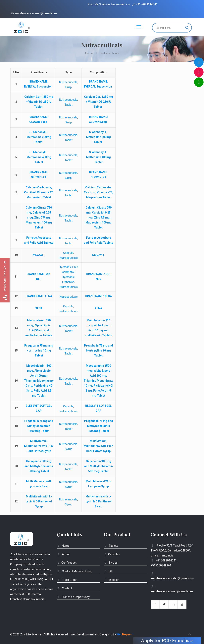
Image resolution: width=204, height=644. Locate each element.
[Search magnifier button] (187, 28)
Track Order (67, 580)
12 (16, 296)
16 (16, 381)
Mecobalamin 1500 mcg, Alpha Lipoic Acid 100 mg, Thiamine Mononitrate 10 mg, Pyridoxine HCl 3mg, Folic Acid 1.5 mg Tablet (39, 381)
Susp (69, 87)
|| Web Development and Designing (90, 634)
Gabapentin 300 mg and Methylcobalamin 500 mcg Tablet (39, 466)
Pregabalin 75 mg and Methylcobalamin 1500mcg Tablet (39, 426)
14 (16, 328)
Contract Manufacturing (75, 571)
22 (16, 501)
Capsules (112, 554)
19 (16, 446)
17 (16, 408)
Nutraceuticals (68, 82)
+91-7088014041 (147, 4)
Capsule (68, 253)
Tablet (69, 105)
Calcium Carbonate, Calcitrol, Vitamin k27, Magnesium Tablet (39, 192)
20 (16, 466)
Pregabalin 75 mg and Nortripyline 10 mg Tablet (39, 351)
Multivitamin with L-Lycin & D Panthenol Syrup (39, 501)
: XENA (39, 296)
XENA (39, 308)
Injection (112, 580)
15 (16, 351)
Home (89, 53)
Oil (108, 571)
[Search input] (170, 28)
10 (16, 255)
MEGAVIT (39, 255)
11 (16, 277)
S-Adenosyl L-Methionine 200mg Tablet (39, 137)
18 (16, 426)
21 (16, 484)
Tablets (111, 546)
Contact (64, 588)
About (63, 554)
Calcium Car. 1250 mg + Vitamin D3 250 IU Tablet (39, 102)
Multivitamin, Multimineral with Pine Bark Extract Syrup (39, 446)
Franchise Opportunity (73, 597)
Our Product (67, 563)
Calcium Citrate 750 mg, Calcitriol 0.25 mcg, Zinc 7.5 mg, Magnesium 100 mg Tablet (39, 218)
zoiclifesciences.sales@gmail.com (172, 578)
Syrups (111, 563)
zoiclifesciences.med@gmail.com (36, 13)
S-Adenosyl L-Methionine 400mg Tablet (39, 157)
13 (16, 308)
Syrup (69, 449)
